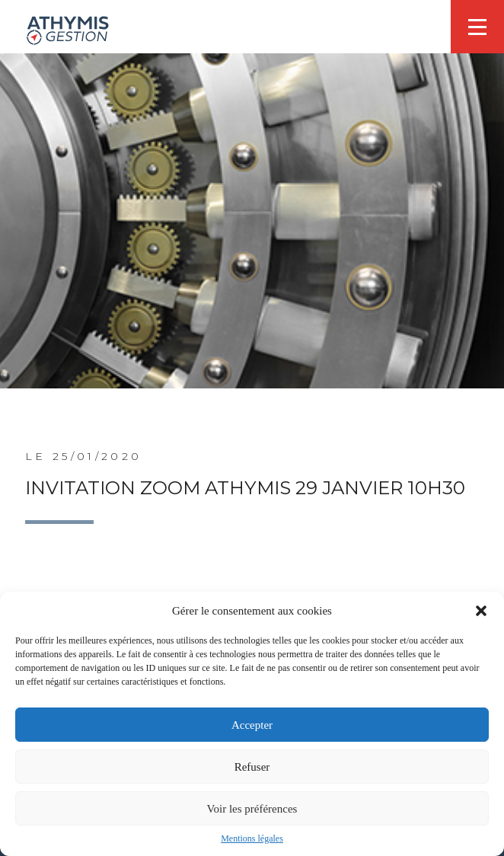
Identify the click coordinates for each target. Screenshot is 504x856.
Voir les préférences (252, 809)
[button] (481, 611)
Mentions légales (252, 838)
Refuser (252, 767)
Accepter (252, 725)
